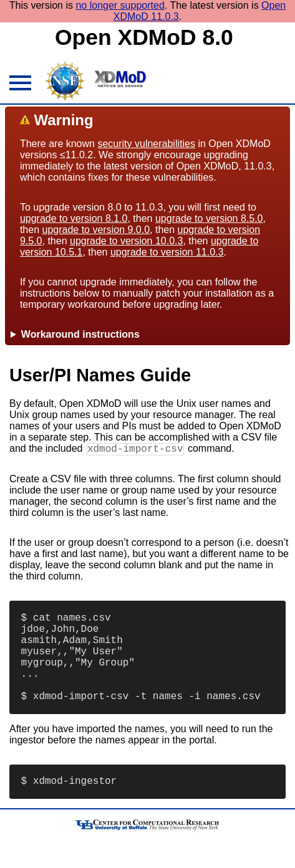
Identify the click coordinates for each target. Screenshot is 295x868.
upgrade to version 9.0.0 (96, 230)
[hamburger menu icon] (19, 85)
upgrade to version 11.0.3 (167, 252)
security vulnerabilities (146, 144)
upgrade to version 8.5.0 (209, 218)
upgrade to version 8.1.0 (74, 218)
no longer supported (120, 5)
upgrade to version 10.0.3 (126, 241)
